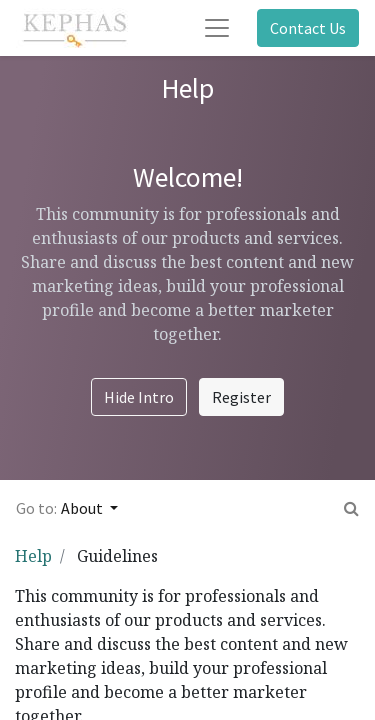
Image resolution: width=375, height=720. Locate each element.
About (83, 508)
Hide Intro (139, 397)
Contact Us (308, 28)
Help (33, 556)
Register (241, 397)
